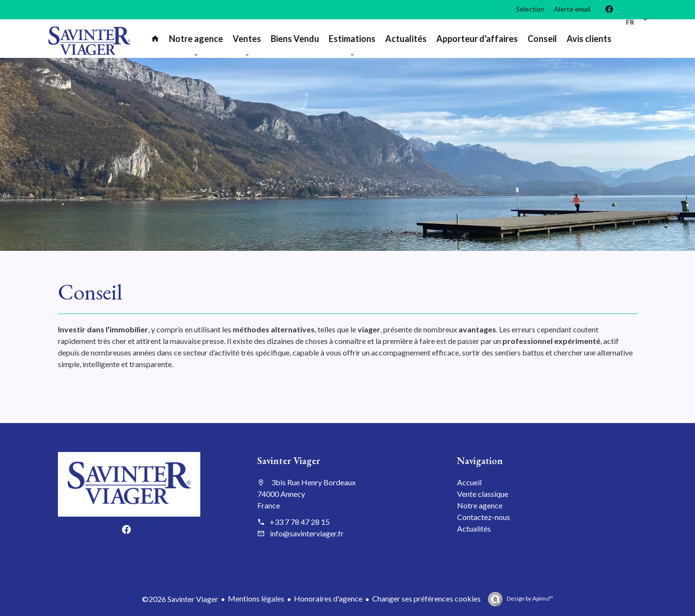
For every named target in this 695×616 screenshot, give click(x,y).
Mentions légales (256, 598)
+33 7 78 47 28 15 (300, 522)
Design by (529, 598)
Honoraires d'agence (328, 598)
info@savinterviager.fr (307, 533)
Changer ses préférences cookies (426, 598)
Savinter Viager (289, 461)
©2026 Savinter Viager (180, 599)
